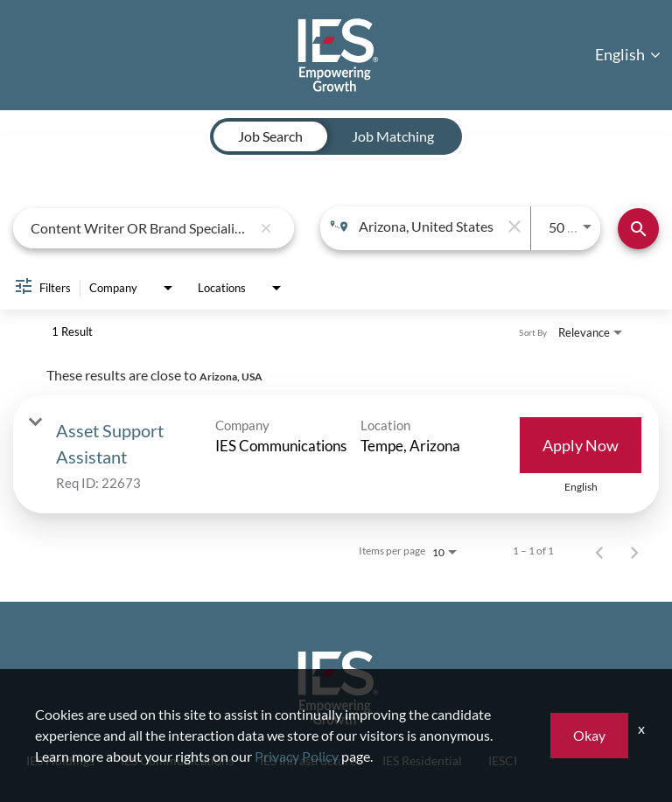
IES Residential (422, 760)
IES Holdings (60, 760)
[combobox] (141, 228)
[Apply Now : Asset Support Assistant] (581, 445)
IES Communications (177, 760)
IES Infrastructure (308, 760)
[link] (336, 454)
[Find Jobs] (638, 229)
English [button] (628, 54)
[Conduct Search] (638, 229)
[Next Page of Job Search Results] (634, 551)
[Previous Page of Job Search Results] (599, 551)
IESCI (503, 760)
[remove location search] (513, 227)
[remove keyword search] (266, 228)
